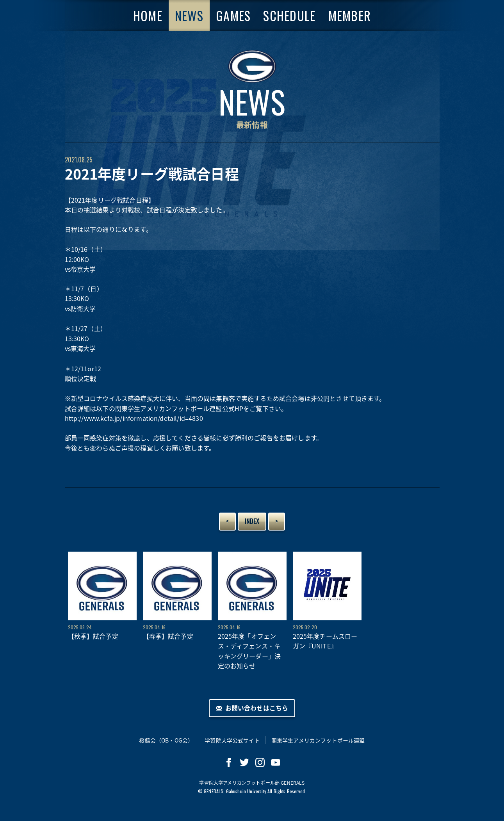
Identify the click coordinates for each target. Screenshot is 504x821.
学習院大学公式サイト (232, 740)
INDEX (252, 521)
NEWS (189, 15)
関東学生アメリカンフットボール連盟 (318, 740)
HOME (148, 15)
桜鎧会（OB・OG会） (166, 740)
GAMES (233, 15)
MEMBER (350, 15)
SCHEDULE (289, 15)
